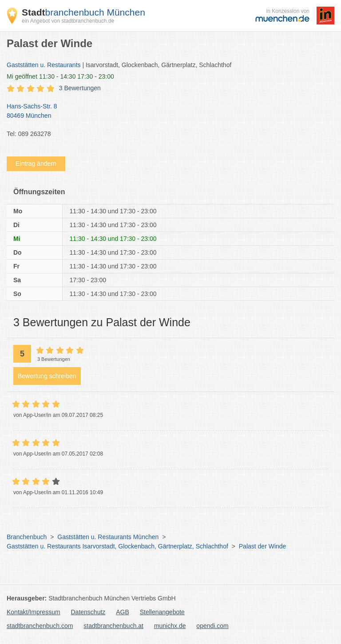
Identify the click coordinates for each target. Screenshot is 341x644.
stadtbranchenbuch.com (40, 626)
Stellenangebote (162, 612)
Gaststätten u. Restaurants (44, 65)
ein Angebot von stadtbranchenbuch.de (68, 21)
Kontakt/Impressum (34, 612)
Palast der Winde (263, 546)
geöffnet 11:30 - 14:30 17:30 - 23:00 (60, 76)
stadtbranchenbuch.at (113, 626)
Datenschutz (88, 612)
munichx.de (170, 626)
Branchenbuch (27, 537)
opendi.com (212, 626)
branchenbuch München (83, 12)
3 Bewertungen (80, 88)
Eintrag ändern (36, 164)
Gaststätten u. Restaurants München (108, 537)
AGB (123, 612)
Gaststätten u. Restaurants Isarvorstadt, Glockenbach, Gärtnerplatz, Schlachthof (117, 546)
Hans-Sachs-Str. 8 (166, 112)
